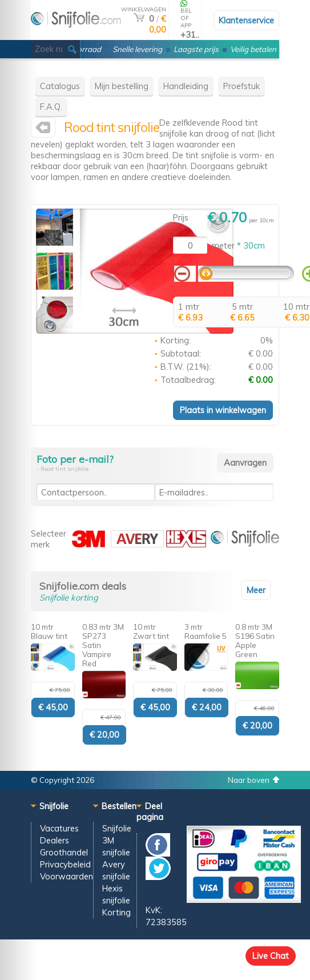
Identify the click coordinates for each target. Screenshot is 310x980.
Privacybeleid (65, 864)
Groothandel (64, 852)
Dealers (55, 840)
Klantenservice (246, 20)
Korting (116, 912)
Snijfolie (117, 828)
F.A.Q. (51, 107)
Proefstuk (241, 86)
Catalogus (60, 86)
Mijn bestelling (122, 86)
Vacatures (59, 828)
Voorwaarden (67, 876)
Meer (256, 590)
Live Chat (271, 956)
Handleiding (186, 86)
